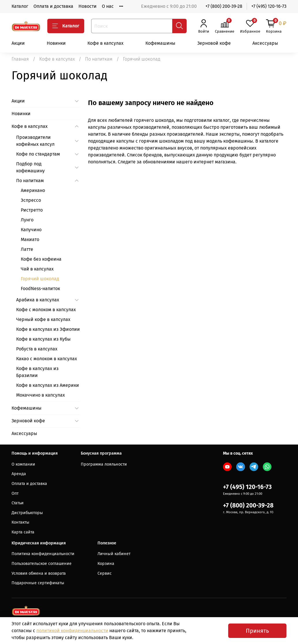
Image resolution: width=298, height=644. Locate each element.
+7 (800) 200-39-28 (224, 6)
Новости (88, 6)
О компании (23, 464)
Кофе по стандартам (38, 154)
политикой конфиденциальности (72, 631)
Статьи (18, 503)
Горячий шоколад (40, 279)
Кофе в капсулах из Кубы (43, 339)
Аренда (19, 474)
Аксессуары (265, 43)
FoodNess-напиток (40, 289)
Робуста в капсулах (37, 349)
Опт (15, 493)
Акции (18, 43)
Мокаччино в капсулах (41, 395)
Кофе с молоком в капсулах (46, 310)
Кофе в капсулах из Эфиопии (48, 329)
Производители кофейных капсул (35, 141)
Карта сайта (23, 532)
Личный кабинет (114, 554)
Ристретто (32, 210)
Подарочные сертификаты (38, 583)
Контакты (20, 522)
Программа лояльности (104, 464)
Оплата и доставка (53, 6)
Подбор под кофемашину (30, 167)
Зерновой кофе (214, 43)
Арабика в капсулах (38, 300)
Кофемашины (160, 43)
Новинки (56, 43)
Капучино (31, 230)
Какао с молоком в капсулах (47, 359)
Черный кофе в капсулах (43, 319)
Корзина (106, 564)
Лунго (27, 220)
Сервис (105, 573)
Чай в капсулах (37, 269)
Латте (27, 249)
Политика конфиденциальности (43, 554)
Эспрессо (31, 200)
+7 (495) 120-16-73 (269, 6)
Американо (33, 190)
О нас (108, 6)
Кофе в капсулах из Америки (48, 385)
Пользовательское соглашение (42, 564)
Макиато (30, 239)
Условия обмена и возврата (39, 573)
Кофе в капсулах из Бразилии (37, 372)
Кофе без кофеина (41, 259)
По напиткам (99, 59)
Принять (257, 631)
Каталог (20, 6)
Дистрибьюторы (27, 513)
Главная (20, 59)
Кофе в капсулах (105, 43)
